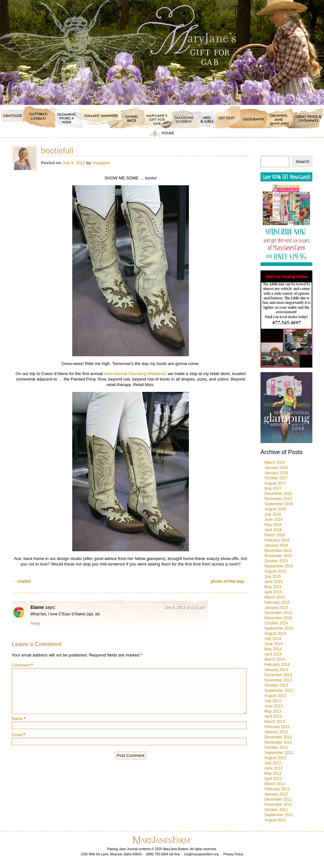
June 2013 (273, 706)
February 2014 (277, 665)
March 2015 (275, 597)
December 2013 (278, 675)
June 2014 (273, 644)
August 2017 (275, 483)
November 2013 (278, 680)
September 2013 (279, 691)
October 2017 (276, 478)
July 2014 (273, 639)
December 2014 (278, 613)
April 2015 (273, 592)
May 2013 (273, 711)
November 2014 (278, 618)
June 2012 (273, 768)
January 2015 (276, 608)
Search (302, 161)
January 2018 (276, 473)
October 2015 (276, 561)
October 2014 (276, 623)
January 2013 (276, 732)
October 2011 (276, 810)
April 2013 (273, 716)
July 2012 (273, 763)
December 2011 (278, 799)
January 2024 (276, 468)
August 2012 (275, 758)
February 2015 (277, 602)
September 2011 (279, 815)
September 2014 (279, 628)
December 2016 (278, 494)
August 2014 (275, 634)
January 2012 (276, 794)
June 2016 (273, 520)
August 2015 (275, 571)
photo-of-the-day (230, 581)
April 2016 (273, 530)
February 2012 (277, 789)
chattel (21, 581)
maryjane (101, 163)
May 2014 (273, 649)
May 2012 (273, 773)
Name (19, 719)
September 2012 (279, 753)
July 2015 (273, 577)
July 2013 (273, 701)
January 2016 (276, 545)
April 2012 (273, 779)
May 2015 (273, 587)
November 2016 (278, 499)
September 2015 (279, 566)
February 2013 (277, 727)
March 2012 (275, 784)
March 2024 (275, 463)
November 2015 (278, 556)
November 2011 (278, 805)
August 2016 (275, 509)
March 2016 (275, 535)
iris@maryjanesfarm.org (202, 854)
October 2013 (276, 685)
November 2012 (278, 742)
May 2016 (273, 525)
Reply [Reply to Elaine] (35, 623)
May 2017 (273, 488)
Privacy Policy (233, 854)
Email (18, 735)
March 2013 (275, 722)
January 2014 (276, 670)
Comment (22, 665)
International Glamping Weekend (135, 374)
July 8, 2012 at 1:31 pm (185, 608)
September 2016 (279, 504)
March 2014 (275, 659)
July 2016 (273, 514)
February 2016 (277, 540)
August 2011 (275, 820)
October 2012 (276, 748)
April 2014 (273, 654)
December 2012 (278, 737)
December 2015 (278, 551)
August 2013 (275, 696)
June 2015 (273, 582)
